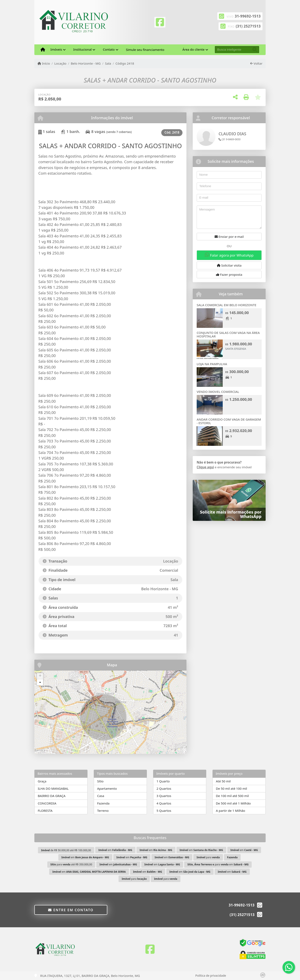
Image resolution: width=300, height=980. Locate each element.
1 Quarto (163, 781)
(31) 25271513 (248, 26)
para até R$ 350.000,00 (71, 864)
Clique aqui (205, 467)
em (115, 850)
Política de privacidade (211, 976)
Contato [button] (109, 49)
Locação (60, 63)
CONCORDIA (47, 803)
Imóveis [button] (56, 49)
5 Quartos (164, 811)
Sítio (100, 781)
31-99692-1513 (248, 16)
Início (44, 63)
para (208, 857)
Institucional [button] (82, 49)
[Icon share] (160, 22)
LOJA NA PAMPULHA (212, 364)
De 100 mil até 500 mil (232, 796)
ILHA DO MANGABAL (53, 788)
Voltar (256, 63)
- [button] (40, 682)
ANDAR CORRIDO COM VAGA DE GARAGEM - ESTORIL (229, 421)
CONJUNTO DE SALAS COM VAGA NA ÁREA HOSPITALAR (228, 334)
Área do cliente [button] (194, 49)
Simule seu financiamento (145, 50)
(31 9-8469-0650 (229, 139)
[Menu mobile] (43, 50)
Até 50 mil (223, 781)
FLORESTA (45, 811)
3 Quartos (164, 796)
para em (218, 864)
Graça (42, 781)
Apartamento (107, 788)
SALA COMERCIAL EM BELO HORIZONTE (226, 305)
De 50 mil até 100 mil (231, 788)
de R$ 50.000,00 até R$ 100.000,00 (66, 850)
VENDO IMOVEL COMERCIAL (218, 392)
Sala (108, 63)
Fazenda (103, 803)
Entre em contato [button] (71, 910)
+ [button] (40, 676)
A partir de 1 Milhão (231, 811)
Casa (101, 796)
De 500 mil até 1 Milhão (233, 803)
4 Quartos (164, 803)
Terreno (103, 811)
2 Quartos (164, 788)
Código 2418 (125, 63)
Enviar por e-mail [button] (229, 237)
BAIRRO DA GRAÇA (52, 796)
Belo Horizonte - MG (86, 63)
